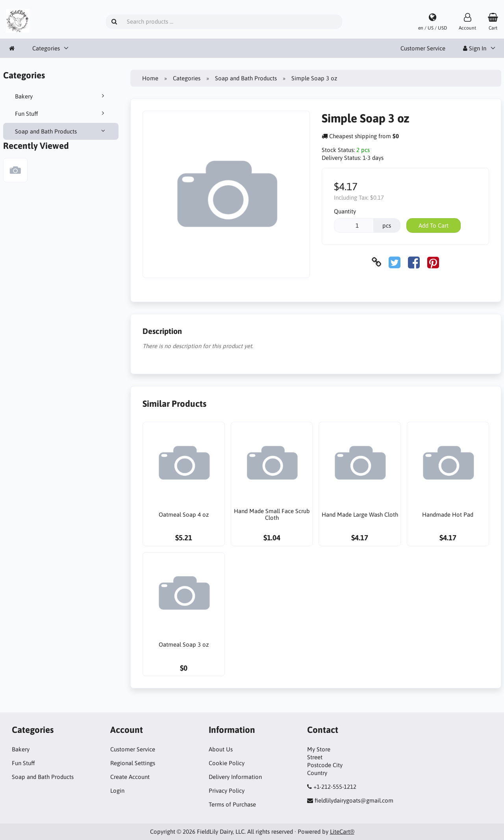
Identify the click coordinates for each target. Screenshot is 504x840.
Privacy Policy (227, 791)
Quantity (345, 211)
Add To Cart (434, 225)
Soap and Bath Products (61, 131)
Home (150, 78)
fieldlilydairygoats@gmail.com (354, 800)
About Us (221, 749)
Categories (46, 48)
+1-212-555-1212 (335, 787)
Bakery (61, 96)
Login (117, 791)
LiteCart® (342, 832)
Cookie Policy (227, 763)
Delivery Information (235, 777)
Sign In (475, 48)
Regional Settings (133, 763)
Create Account (130, 777)
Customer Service (423, 48)
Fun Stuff (61, 113)
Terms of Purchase (232, 804)
